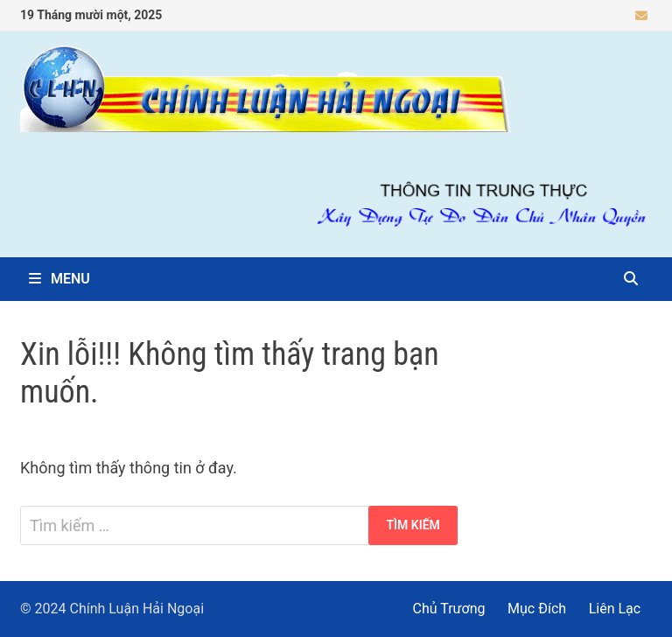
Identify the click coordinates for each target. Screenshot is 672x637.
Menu (59, 279)
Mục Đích (537, 609)
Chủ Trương (449, 609)
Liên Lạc (615, 609)
